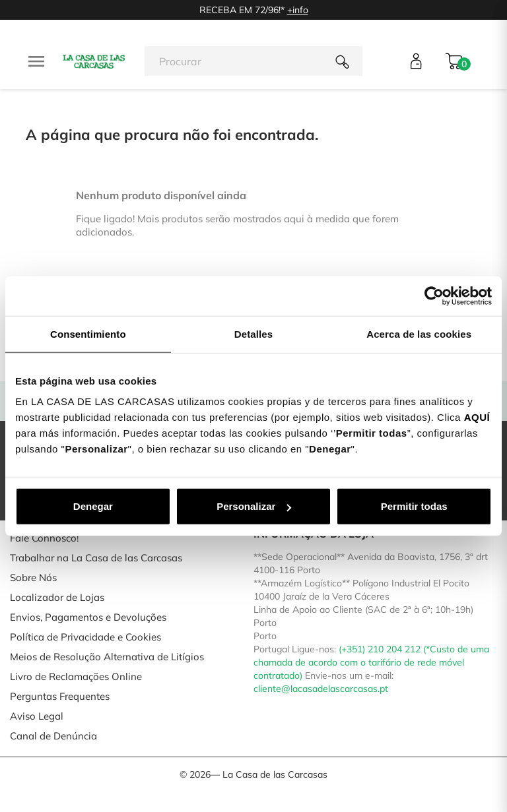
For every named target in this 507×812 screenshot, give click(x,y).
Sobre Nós (33, 578)
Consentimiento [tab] (88, 333)
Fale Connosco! (44, 538)
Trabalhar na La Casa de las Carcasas (96, 558)
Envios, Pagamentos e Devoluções (88, 617)
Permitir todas (414, 506)
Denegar (93, 506)
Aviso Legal (37, 716)
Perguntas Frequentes (60, 696)
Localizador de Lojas (57, 597)
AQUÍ (477, 417)
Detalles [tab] (253, 333)
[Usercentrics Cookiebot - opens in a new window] (434, 296)
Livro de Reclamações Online (76, 676)
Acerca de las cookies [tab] (419, 333)
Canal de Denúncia (53, 736)
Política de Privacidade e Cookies (85, 637)
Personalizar (254, 506)
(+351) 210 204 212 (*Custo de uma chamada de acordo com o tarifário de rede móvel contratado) (371, 662)
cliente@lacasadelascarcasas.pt (321, 689)
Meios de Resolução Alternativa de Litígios (107, 657)
